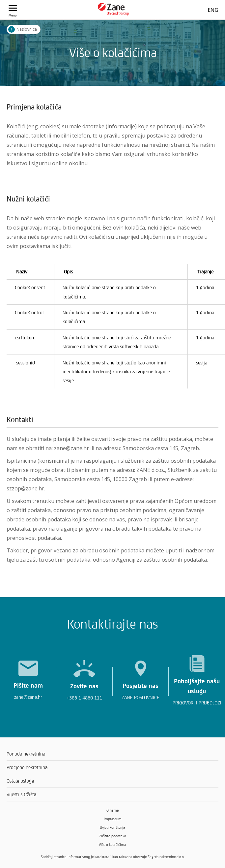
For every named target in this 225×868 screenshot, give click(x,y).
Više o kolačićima (112, 845)
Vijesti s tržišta (21, 794)
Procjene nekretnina (27, 767)
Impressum (113, 819)
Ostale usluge (20, 781)
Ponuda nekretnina (26, 754)
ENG (213, 10)
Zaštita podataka (113, 836)
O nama (113, 810)
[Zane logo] (113, 14)
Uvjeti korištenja (112, 827)
